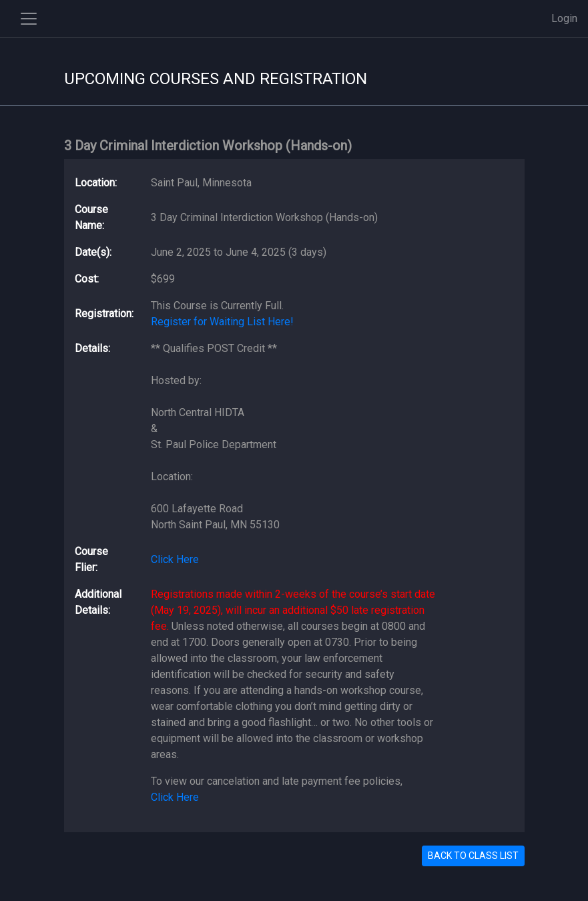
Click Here (175, 559)
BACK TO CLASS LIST (473, 856)
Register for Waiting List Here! (222, 322)
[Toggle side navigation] (29, 19)
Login (564, 18)
